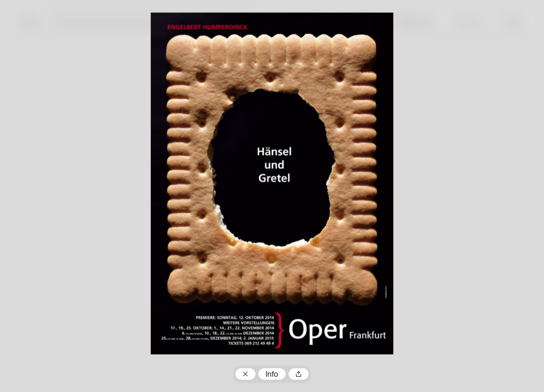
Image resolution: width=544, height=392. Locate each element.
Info (272, 375)
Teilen (298, 374)
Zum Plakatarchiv (245, 374)
